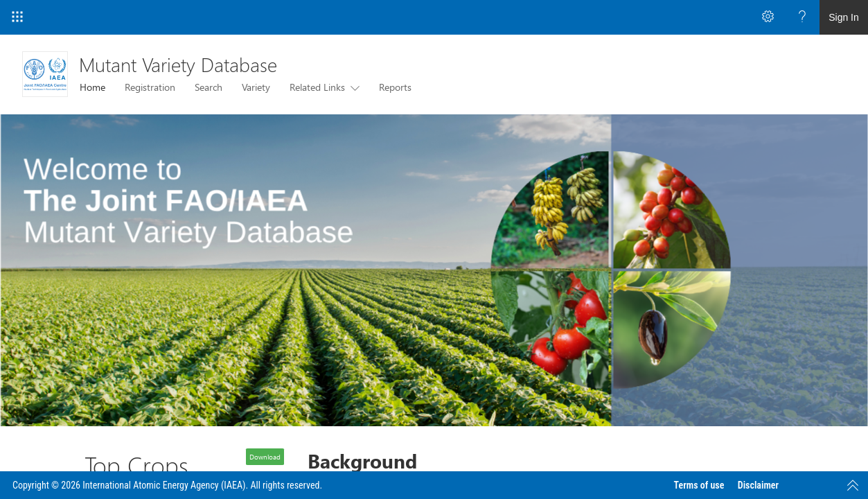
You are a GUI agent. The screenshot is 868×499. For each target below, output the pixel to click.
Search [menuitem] (209, 87)
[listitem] (434, 270)
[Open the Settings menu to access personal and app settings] (768, 17)
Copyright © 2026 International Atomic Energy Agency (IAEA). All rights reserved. (167, 485)
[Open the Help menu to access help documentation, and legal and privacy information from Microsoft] (802, 17)
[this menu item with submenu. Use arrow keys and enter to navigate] (352, 87)
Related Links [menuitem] (317, 87)
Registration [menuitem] (150, 87)
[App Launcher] (17, 17)
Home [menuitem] (92, 87)
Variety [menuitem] (256, 87)
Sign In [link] (844, 17)
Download (265, 457)
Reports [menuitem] (395, 87)
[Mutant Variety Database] (45, 74)
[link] (434, 270)
